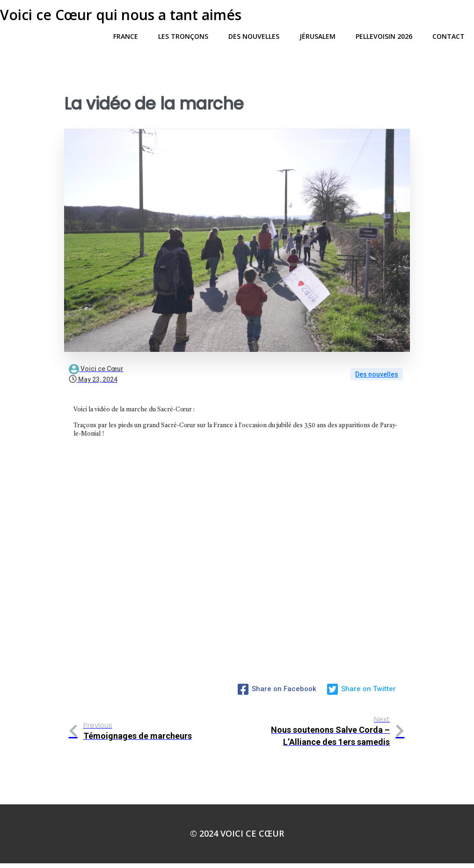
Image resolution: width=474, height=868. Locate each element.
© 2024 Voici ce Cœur (237, 838)
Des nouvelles (377, 381)
